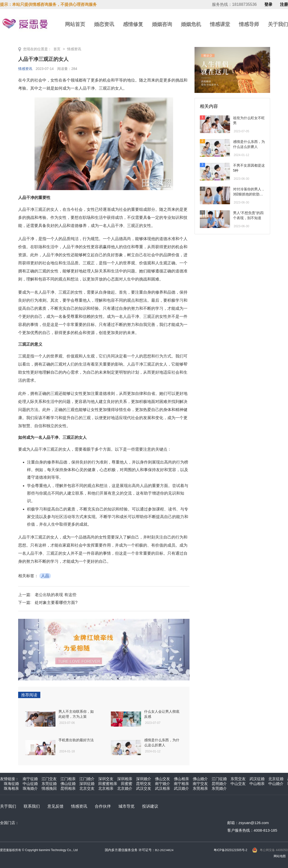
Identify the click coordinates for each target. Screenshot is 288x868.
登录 (268, 5)
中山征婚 (30, 784)
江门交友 (49, 779)
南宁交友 (200, 784)
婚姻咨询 (162, 24)
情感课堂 (220, 24)
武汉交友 (144, 788)
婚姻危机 (191, 24)
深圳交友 (106, 779)
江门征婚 (219, 779)
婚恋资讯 (104, 24)
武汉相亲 (163, 788)
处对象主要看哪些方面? (56, 603)
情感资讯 (74, 49)
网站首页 (75, 24)
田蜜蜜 (127, 784)
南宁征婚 (30, 779)
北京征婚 (276, 779)
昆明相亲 (68, 788)
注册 (284, 5)
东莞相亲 (200, 788)
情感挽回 (49, 788)
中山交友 (238, 784)
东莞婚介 (219, 788)
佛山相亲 (181, 779)
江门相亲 (68, 779)
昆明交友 (144, 784)
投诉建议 (150, 806)
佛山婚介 (200, 779)
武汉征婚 (257, 779)
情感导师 (249, 24)
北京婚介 (125, 788)
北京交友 (87, 788)
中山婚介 (276, 784)
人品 (45, 576)
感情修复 (133, 24)
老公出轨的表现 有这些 (55, 595)
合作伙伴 (103, 806)
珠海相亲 (11, 788)
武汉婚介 (181, 788)
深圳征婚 (87, 784)
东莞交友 (238, 779)
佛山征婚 (68, 784)
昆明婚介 (219, 784)
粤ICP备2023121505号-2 (230, 850)
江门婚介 (87, 779)
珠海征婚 (11, 784)
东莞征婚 (49, 784)
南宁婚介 (163, 784)
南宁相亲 (181, 784)
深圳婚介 (144, 779)
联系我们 (32, 806)
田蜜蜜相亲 (108, 784)
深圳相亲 (125, 779)
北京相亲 (106, 788)
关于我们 (278, 24)
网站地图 (280, 856)
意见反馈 (55, 806)
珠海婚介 (30, 788)
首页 (57, 49)
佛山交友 (163, 779)
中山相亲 (257, 784)
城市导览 (126, 806)
